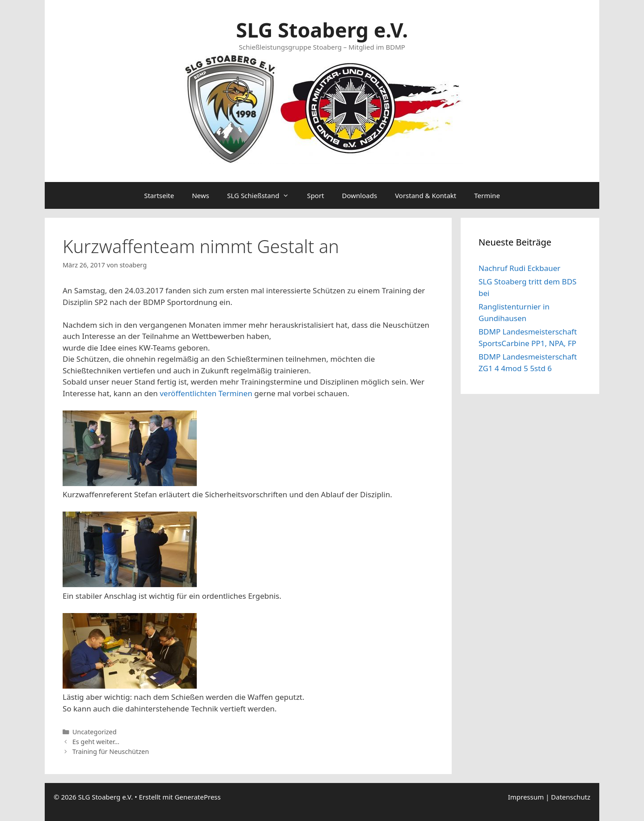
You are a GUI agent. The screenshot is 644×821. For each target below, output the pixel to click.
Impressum (526, 797)
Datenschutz (571, 797)
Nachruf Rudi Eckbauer (519, 268)
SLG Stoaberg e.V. (322, 30)
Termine (487, 195)
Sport (315, 195)
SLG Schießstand (263, 195)
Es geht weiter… (96, 742)
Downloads (360, 195)
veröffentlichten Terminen (206, 393)
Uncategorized (95, 732)
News (201, 195)
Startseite (159, 195)
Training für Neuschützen (111, 751)
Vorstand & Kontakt (426, 195)
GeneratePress (197, 797)
